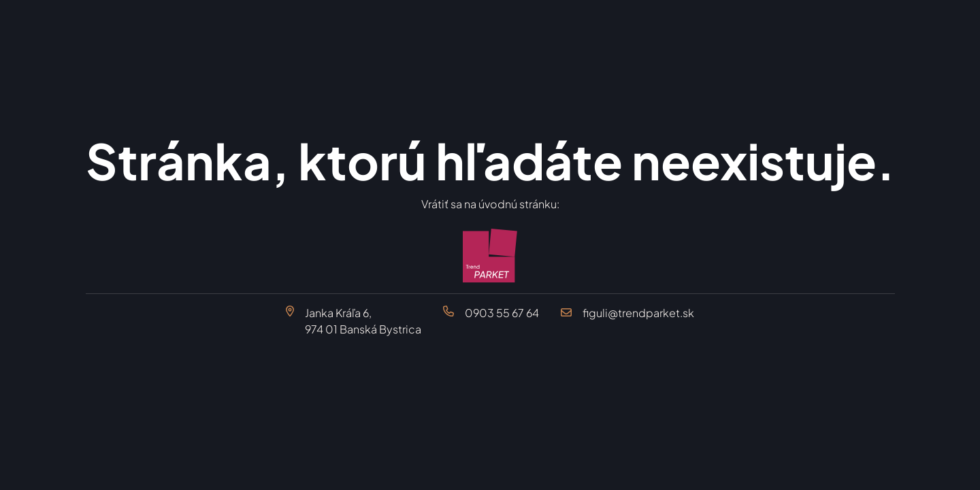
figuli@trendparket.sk (638, 313)
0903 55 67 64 (502, 313)
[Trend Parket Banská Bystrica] (490, 256)
